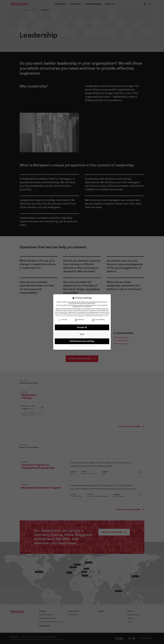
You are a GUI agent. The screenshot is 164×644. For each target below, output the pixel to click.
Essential (63, 318)
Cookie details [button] (73, 344)
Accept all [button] (82, 325)
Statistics (80, 318)
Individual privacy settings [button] (82, 339)
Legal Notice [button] (91, 344)
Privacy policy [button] (83, 344)
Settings (106, 314)
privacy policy (62, 314)
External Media (98, 318)
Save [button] (82, 332)
